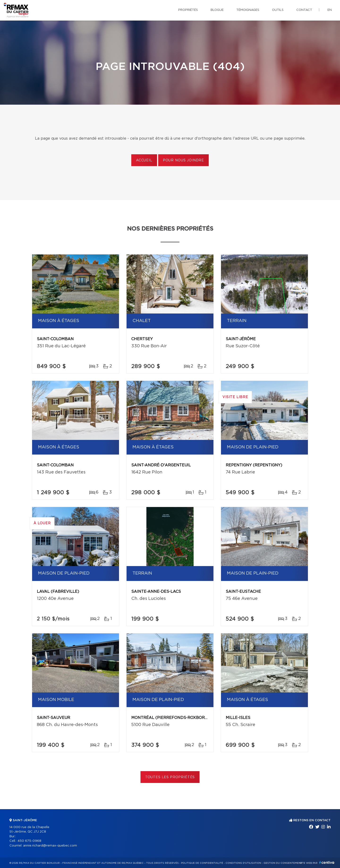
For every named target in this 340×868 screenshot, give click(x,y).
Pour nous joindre (183, 160)
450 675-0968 (29, 841)
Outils (278, 10)
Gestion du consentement (283, 863)
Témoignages (248, 10)
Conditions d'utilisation (243, 863)
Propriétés (188, 10)
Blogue (217, 10)
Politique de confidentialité (202, 863)
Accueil (144, 160)
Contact (304, 10)
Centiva (327, 862)
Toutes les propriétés (170, 777)
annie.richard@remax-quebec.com (50, 846)
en (330, 10)
